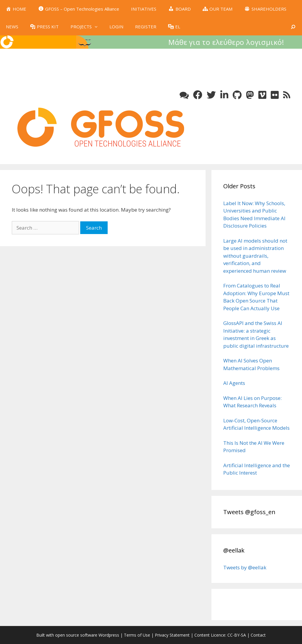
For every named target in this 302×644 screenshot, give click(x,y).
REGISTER (146, 27)
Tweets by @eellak (245, 567)
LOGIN (116, 27)
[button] (98, 27)
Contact (258, 635)
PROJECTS (87, 27)
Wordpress (109, 635)
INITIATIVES (144, 9)
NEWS (12, 27)
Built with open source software (67, 635)
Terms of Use (137, 635)
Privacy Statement (172, 635)
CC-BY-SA (237, 635)
